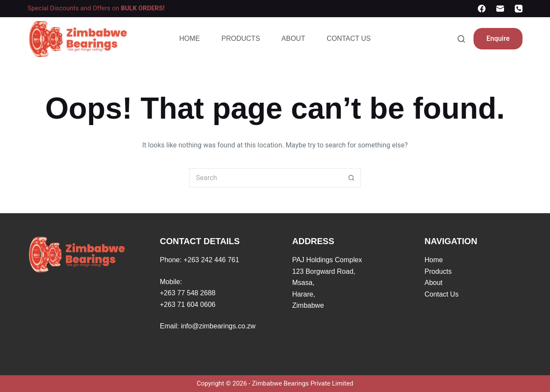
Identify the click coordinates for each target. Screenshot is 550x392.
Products (438, 271)
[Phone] (519, 9)
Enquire (498, 38)
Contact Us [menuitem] (349, 38)
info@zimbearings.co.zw (218, 326)
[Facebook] (482, 9)
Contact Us (442, 294)
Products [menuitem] (241, 38)
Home (434, 260)
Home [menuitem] (189, 38)
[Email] (500, 9)
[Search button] (351, 178)
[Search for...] (265, 178)
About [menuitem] (293, 38)
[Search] (461, 39)
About (434, 283)
